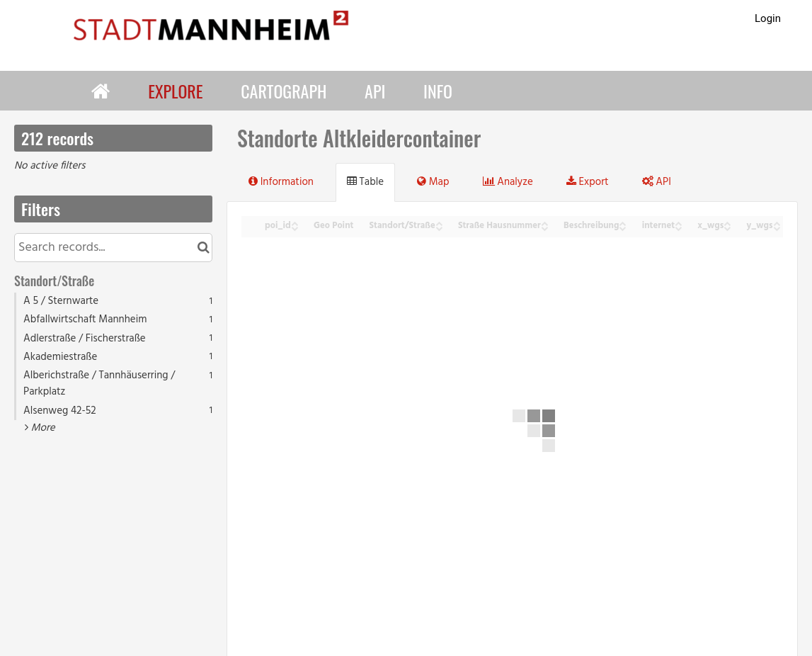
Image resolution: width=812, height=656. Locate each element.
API (375, 91)
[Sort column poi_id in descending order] (295, 227)
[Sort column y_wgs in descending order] (777, 227)
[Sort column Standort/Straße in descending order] (439, 227)
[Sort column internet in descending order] (678, 227)
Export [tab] (588, 182)
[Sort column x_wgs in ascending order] (727, 222)
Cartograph (284, 91)
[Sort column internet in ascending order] (678, 222)
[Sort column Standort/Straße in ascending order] (439, 222)
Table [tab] (365, 182)
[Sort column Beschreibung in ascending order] (622, 222)
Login (768, 18)
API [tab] (657, 182)
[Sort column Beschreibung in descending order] (622, 227)
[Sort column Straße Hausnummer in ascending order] (544, 222)
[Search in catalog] (204, 248)
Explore (175, 91)
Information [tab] (281, 182)
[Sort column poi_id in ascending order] (295, 222)
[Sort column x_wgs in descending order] (727, 227)
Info (438, 91)
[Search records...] (113, 248)
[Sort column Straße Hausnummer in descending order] (544, 227)
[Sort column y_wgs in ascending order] (777, 222)
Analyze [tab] (508, 182)
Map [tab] (433, 182)
